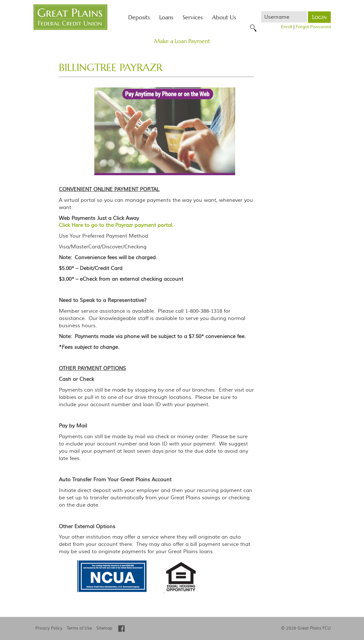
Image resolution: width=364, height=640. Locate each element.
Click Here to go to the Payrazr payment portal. (116, 225)
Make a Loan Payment (182, 41)
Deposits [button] (139, 17)
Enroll (287, 27)
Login (319, 17)
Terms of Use (79, 628)
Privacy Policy (49, 628)
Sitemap (104, 628)
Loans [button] (166, 17)
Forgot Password (313, 27)
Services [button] (193, 17)
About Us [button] (224, 17)
